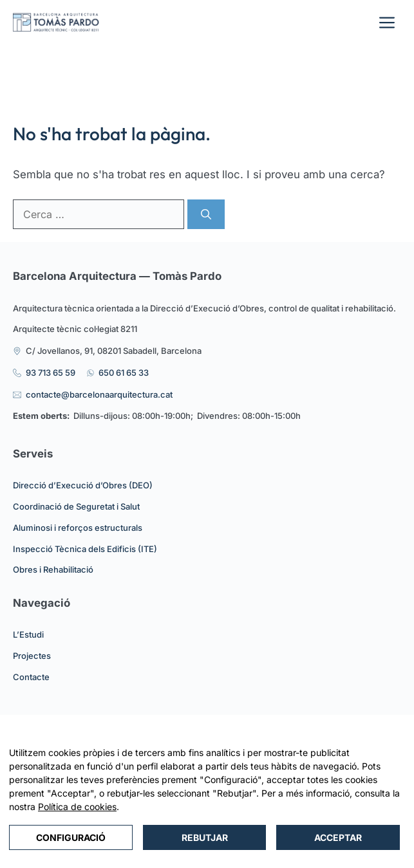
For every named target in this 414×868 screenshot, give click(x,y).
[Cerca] (206, 214)
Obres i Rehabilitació (53, 569)
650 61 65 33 (124, 373)
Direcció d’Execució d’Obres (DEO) (83, 485)
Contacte (31, 677)
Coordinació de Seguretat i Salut (76, 506)
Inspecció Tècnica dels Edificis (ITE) (85, 549)
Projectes (32, 656)
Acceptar (338, 837)
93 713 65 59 (51, 373)
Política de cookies (77, 807)
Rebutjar (205, 837)
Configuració (71, 837)
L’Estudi (28, 634)
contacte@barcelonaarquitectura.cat (99, 394)
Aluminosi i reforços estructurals (78, 528)
